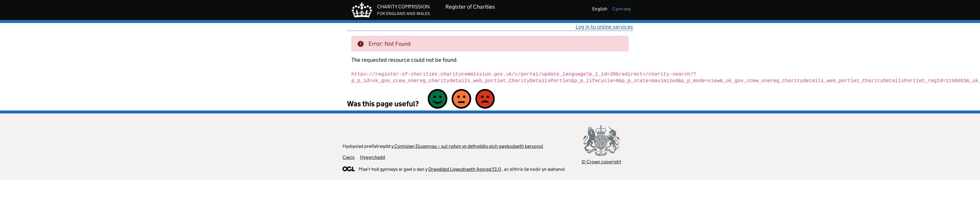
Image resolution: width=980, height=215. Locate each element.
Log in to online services (604, 27)
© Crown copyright (601, 162)
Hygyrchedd (373, 157)
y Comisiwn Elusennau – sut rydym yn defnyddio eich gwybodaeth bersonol (467, 146)
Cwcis (349, 157)
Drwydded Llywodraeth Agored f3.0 (465, 169)
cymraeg (621, 9)
